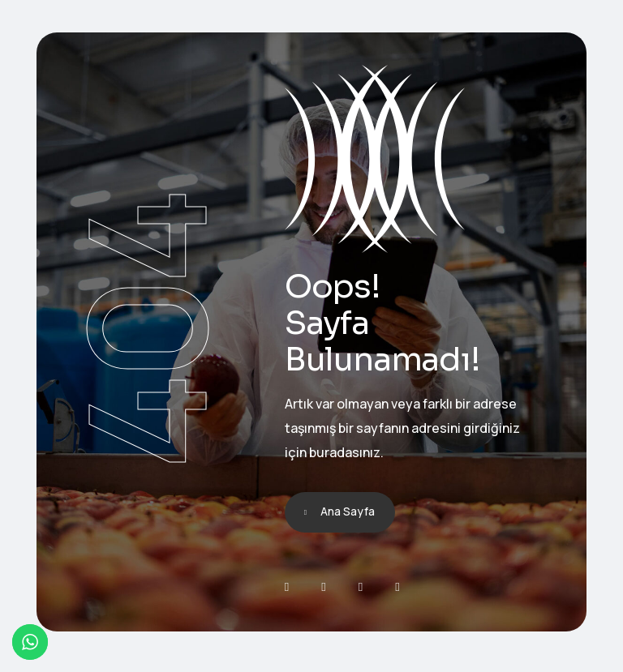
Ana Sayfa (348, 511)
